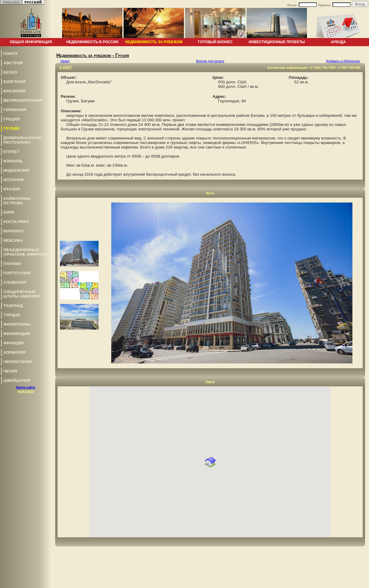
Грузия (11, 128)
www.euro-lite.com (355, 582)
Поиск (10, 54)
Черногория (17, 362)
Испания (13, 180)
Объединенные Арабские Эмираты (25, 252)
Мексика (13, 240)
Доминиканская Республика (22, 140)
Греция (11, 119)
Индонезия (16, 170)
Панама (12, 264)
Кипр (9, 212)
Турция (11, 315)
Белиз (10, 72)
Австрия (13, 63)
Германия (15, 110)
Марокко (13, 231)
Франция (13, 343)
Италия (12, 189)
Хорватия (14, 352)
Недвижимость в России (92, 42)
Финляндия (17, 334)
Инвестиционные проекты (277, 42)
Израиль (13, 161)
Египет (11, 152)
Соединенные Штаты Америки (21, 294)
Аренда (338, 42)
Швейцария (17, 380)
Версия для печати (210, 61)
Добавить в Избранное (343, 61)
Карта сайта (26, 387)
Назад (65, 61)
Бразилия (14, 91)
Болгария (14, 82)
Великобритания (23, 100)
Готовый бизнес (215, 42)
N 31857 (65, 67)
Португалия (17, 273)
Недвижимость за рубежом (154, 42)
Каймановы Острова (17, 201)
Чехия (10, 371)
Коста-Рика (16, 222)
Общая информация (31, 42)
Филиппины (17, 324)
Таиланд (13, 306)
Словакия (15, 282)
